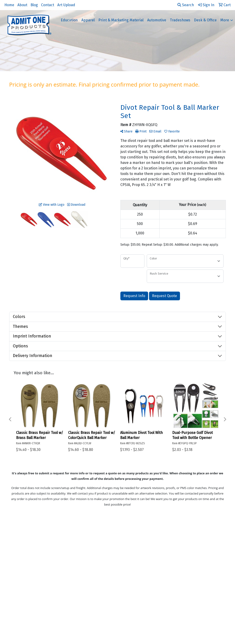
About (22, 5)
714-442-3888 (188, 603)
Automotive (157, 20)
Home (9, 5)
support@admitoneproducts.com (196, 614)
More (225, 20)
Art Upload (66, 5)
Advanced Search (25, 565)
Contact (48, 5)
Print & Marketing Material (121, 20)
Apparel (88, 20)
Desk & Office (205, 20)
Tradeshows (180, 20)
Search (186, 5)
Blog (34, 5)
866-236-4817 (213, 603)
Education (69, 20)
